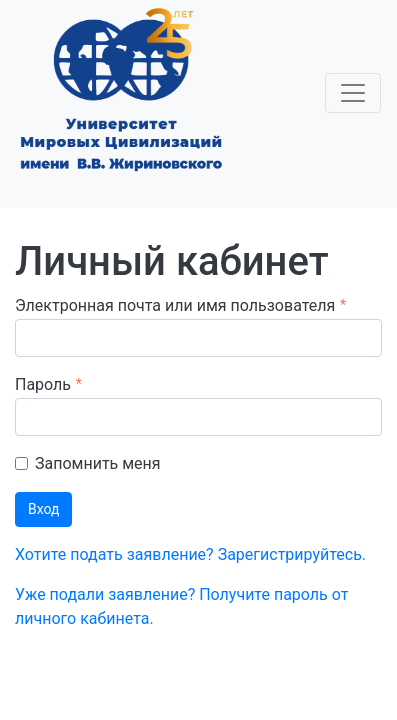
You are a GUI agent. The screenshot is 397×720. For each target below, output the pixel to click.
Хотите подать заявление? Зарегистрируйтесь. (190, 554)
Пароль (43, 384)
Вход (43, 509)
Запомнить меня (98, 463)
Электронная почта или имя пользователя (175, 305)
